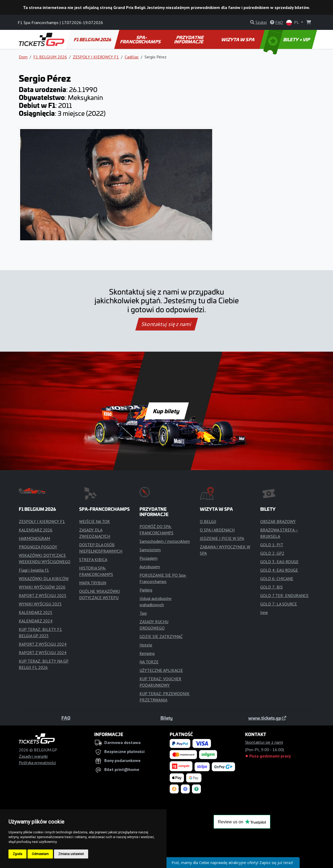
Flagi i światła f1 (34, 570)
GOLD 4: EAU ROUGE (279, 570)
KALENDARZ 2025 (36, 612)
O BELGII (208, 521)
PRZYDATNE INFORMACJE (189, 39)
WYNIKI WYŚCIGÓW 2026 (42, 587)
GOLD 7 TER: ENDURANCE (284, 595)
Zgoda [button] (17, 854)
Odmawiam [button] (40, 854)
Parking (146, 590)
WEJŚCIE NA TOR (94, 521)
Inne (264, 612)
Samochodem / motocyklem (165, 541)
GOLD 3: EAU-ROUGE (279, 562)
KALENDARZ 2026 (36, 530)
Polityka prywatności (37, 763)
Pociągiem (148, 558)
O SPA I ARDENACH (217, 530)
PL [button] (293, 23)
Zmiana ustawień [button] (71, 854)
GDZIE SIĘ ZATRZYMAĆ (161, 636)
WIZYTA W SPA (238, 39)
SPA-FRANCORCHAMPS (141, 39)
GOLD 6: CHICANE (277, 578)
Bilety (166, 718)
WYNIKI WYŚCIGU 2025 (40, 604)
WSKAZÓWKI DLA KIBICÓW (44, 578)
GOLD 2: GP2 (272, 553)
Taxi (143, 613)
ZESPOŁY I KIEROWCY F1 (96, 57)
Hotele (146, 645)
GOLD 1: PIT (272, 545)
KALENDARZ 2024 (36, 621)
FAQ (66, 718)
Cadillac (132, 57)
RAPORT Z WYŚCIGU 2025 (43, 595)
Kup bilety (166, 411)
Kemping (147, 653)
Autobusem (150, 567)
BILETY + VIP (287, 39)
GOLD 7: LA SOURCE (279, 604)
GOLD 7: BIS (271, 587)
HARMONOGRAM (34, 538)
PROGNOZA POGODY (38, 547)
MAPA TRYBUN (93, 583)
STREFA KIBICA (93, 559)
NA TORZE (149, 662)
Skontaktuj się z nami (166, 324)
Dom (23, 57)
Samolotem (150, 550)
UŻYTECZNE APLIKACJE (161, 670)
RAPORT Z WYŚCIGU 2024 (43, 644)
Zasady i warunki (33, 756)
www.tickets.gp (267, 718)
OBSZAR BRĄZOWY (278, 521)
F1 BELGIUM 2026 (93, 39)
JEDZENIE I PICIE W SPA (222, 538)
